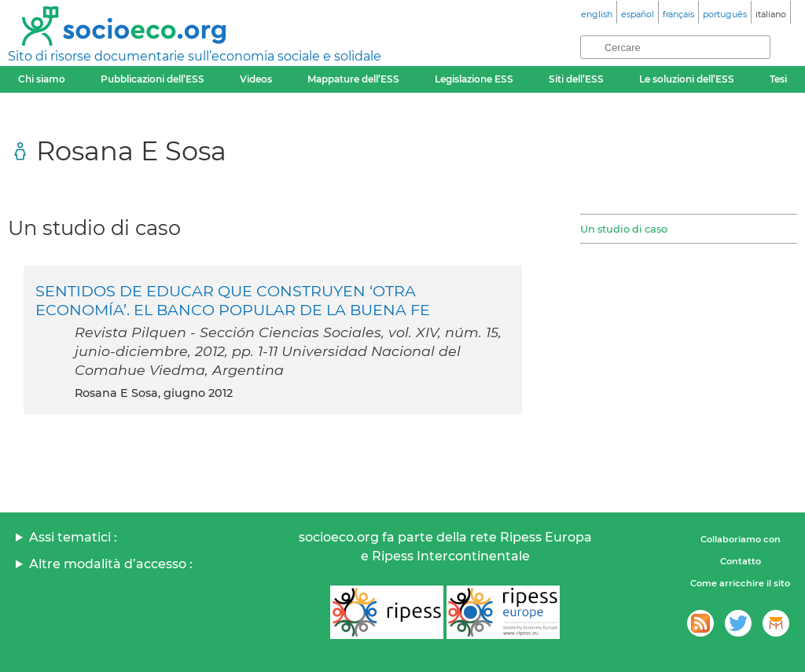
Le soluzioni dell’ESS (687, 79)
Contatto (741, 561)
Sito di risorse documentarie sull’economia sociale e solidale (195, 56)
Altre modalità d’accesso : (111, 564)
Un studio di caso (624, 229)
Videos (256, 79)
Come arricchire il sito (740, 583)
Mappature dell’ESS (353, 79)
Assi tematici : (73, 537)
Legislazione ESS (474, 79)
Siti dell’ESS (576, 79)
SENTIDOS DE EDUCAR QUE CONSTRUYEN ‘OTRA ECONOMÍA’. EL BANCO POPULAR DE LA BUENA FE (233, 300)
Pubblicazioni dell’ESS (153, 79)
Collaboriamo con (741, 539)
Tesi (778, 79)
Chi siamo (42, 79)
